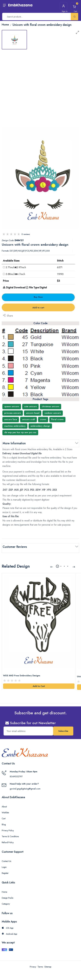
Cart (4, 816)
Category (6, 902)
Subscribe (63, 729)
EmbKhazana (20, 5)
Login (4, 865)
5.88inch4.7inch (15, 274)
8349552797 (16, 774)
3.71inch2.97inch (16, 267)
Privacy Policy (8, 828)
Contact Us (6, 859)
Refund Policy (8, 840)
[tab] (14, 40)
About (4, 805)
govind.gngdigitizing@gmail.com (25, 787)
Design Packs (7, 896)
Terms (40, 965)
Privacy (33, 965)
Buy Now (38, 297)
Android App (9, 932)
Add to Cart (39, 684)
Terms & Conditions (10, 834)
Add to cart (38, 308)
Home (4, 890)
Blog (4, 822)
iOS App (8, 926)
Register (5, 871)
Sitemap (48, 965)
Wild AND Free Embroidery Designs (22, 673)
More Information (14, 443)
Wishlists (5, 810)
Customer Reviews (15, 547)
